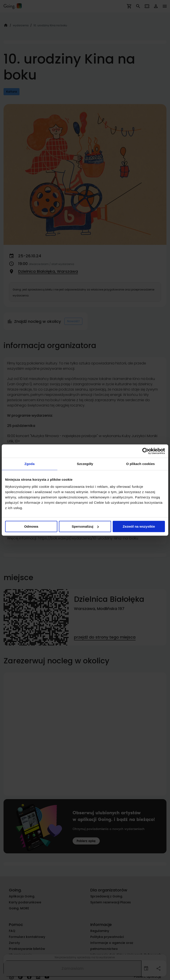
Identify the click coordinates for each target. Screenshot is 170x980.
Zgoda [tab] (30, 464)
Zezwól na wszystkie (139, 526)
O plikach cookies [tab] (140, 464)
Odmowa (31, 526)
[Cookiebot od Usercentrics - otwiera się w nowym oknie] (146, 451)
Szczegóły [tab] (85, 464)
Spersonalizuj (85, 526)
